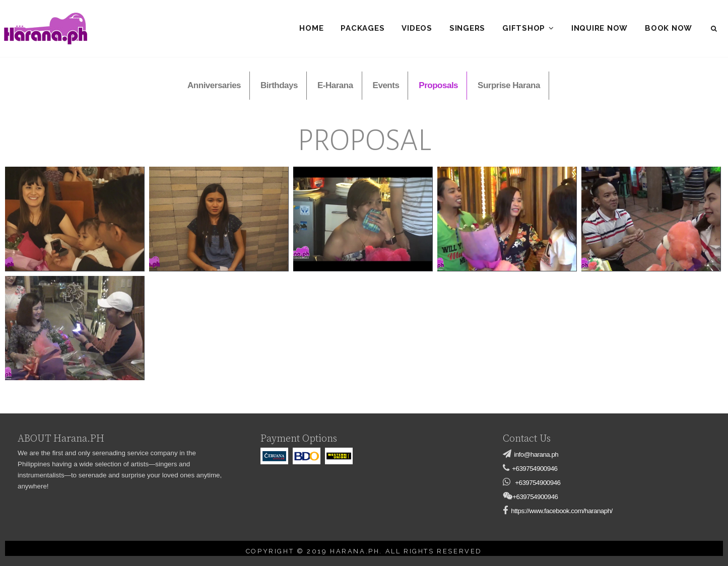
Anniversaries (214, 85)
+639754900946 (535, 469)
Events (386, 85)
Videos (417, 28)
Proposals (438, 85)
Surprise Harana (509, 85)
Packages (362, 28)
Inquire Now (600, 28)
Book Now (669, 28)
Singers (467, 28)
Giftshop (524, 28)
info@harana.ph (536, 454)
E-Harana (335, 85)
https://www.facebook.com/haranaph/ (562, 511)
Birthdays (279, 85)
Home (311, 28)
